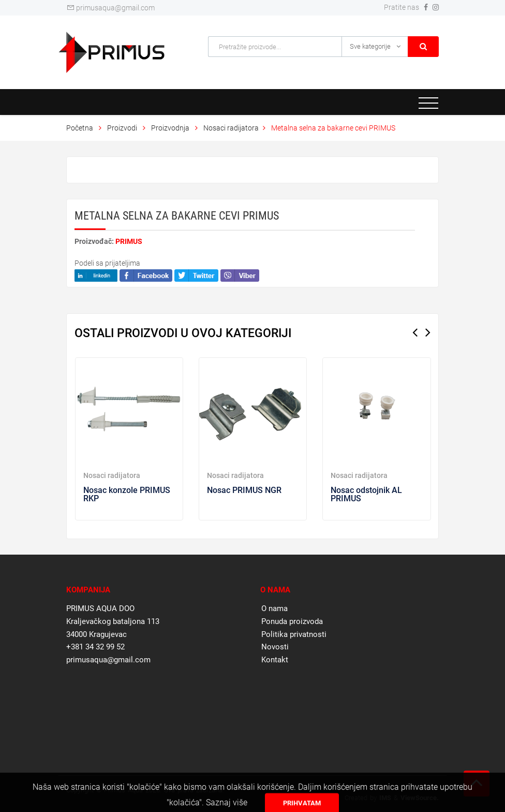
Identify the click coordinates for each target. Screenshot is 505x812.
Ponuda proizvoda (292, 621)
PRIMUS (129, 241)
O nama (274, 608)
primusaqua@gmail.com (110, 8)
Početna (80, 128)
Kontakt (275, 660)
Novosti (275, 647)
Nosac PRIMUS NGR (244, 490)
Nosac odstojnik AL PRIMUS (366, 494)
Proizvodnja (170, 128)
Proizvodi (123, 128)
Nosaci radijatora (231, 128)
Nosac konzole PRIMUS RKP (127, 494)
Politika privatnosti (294, 634)
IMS (385, 798)
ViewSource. (420, 798)
